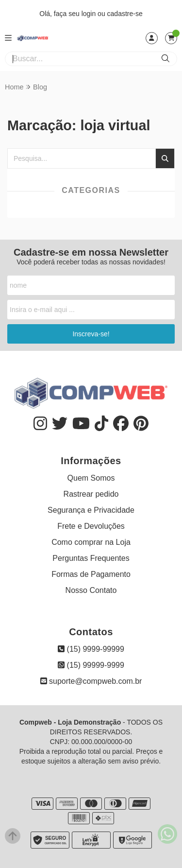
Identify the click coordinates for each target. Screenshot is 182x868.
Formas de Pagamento (91, 574)
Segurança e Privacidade (91, 510)
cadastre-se (125, 14)
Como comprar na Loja (91, 542)
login (90, 14)
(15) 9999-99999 (91, 649)
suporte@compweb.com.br (91, 681)
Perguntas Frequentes (91, 558)
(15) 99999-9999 (91, 665)
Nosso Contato (91, 590)
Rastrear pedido (91, 494)
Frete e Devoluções (91, 526)
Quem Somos (91, 478)
